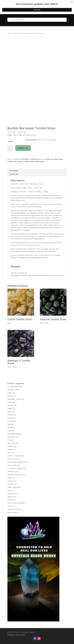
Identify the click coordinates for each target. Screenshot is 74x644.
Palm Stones (12, 471)
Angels (10, 393)
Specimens (11, 494)
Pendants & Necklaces (15, 475)
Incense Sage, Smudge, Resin (17, 462)
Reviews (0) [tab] (14, 174)
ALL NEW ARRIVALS (14, 387)
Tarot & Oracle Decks (15, 503)
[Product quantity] (10, 148)
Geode (10, 440)
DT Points (11, 421)
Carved (10, 412)
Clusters (10, 418)
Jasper (61, 159)
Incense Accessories (14, 456)
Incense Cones (12, 459)
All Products (26, 159)
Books (10, 402)
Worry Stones (12, 512)
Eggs (9, 424)
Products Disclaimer (16, 635)
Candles (10, 408)
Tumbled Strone (29, 161)
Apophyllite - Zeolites (14, 399)
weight (11, 141)
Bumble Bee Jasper (52, 159)
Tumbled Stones (17, 33)
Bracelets (11, 405)
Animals (10, 396)
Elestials (10, 427)
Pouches (10, 481)
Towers (10, 506)
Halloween (11, 446)
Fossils (10, 431)
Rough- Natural (12, 487)
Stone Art (11, 500)
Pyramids (10, 484)
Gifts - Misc (11, 443)
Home (9, 33)
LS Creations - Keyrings (15, 468)
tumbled (20, 161)
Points (10, 478)
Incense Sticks (12, 465)
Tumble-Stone (12, 161)
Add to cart (23, 148)
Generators (11, 437)
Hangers (10, 449)
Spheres (10, 497)
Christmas (11, 415)
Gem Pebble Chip (13, 434)
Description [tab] (14, 170)
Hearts (10, 453)
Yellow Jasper (40, 161)
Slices (9, 490)
